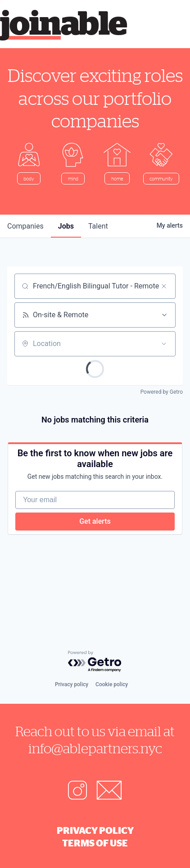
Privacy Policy (95, 830)
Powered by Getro (162, 392)
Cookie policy (112, 684)
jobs (66, 226)
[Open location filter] (164, 344)
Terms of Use (95, 843)
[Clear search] (164, 286)
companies (25, 226)
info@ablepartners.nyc (95, 748)
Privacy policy (72, 684)
